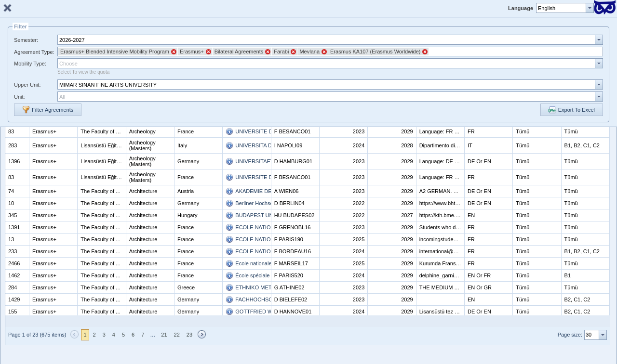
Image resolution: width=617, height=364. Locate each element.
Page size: (570, 335)
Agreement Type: (34, 52)
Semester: (26, 40)
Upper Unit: (27, 85)
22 (177, 335)
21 (164, 335)
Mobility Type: (30, 64)
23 (189, 335)
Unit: (20, 97)
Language (521, 8)
